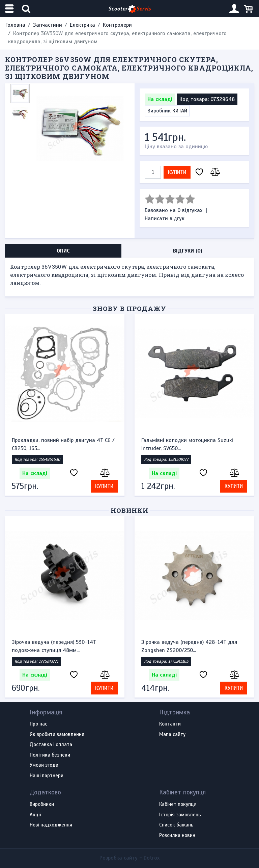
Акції (35, 815)
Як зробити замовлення (57, 735)
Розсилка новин (177, 836)
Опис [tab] (63, 251)
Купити (177, 172)
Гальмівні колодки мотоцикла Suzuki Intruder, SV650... (187, 444)
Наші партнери (47, 776)
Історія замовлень (180, 815)
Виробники (42, 805)
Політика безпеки (50, 755)
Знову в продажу (129, 308)
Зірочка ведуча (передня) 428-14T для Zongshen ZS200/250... (189, 646)
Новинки (130, 510)
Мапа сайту (172, 735)
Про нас (38, 724)
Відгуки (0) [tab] (188, 251)
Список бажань (176, 825)
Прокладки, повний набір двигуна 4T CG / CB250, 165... (63, 444)
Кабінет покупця (178, 805)
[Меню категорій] (10, 9)
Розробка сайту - (129, 858)
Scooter (129, 9)
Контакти (170, 724)
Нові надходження (51, 825)
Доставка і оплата (51, 745)
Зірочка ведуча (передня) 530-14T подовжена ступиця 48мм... (54, 646)
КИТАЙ (180, 111)
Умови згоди (44, 765)
